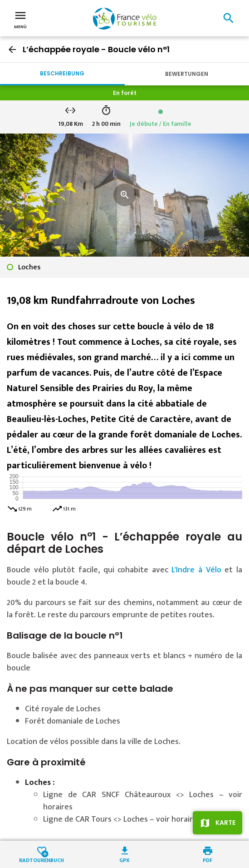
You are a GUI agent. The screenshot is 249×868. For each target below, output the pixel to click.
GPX (124, 860)
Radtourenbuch (41, 860)
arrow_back (12, 50)
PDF (207, 860)
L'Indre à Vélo (196, 570)
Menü (20, 19)
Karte (225, 823)
